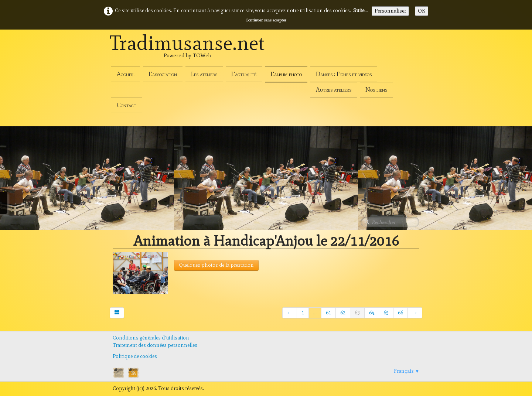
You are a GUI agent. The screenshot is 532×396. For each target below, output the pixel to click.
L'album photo (286, 74)
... (315, 313)
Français (407, 371)
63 (357, 313)
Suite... (360, 11)
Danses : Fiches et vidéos (344, 74)
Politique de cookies (135, 356)
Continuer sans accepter (266, 20)
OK (422, 11)
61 (328, 313)
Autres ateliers (334, 90)
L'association (163, 74)
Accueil (126, 74)
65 (386, 313)
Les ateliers (204, 74)
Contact (127, 105)
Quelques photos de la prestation (216, 265)
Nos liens (376, 90)
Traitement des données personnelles (155, 345)
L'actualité (244, 74)
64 (372, 313)
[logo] (187, 51)
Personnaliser (390, 11)
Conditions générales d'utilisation (151, 338)
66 (400, 313)
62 (343, 313)
